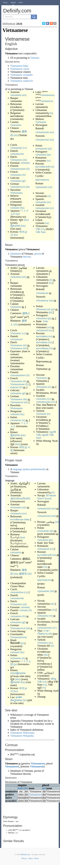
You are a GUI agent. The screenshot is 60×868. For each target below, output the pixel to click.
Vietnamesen (38, 763)
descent (27, 257)
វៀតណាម (15, 226)
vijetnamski (41, 187)
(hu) (22, 208)
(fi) (28, 169)
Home (5, 3)
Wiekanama (16, 193)
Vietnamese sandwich (22, 81)
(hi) (22, 643)
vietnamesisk (17, 154)
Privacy (24, 858)
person (38, 254)
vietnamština (17, 592)
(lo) (25, 700)
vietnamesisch (18, 187)
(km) (26, 220)
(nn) (52, 140)
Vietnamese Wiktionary (22, 733)
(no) (52, 132)
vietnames (41, 399)
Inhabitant (16, 254)
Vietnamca (43, 643)
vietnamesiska (43, 402)
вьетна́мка (42, 342)
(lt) (51, 113)
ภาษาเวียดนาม (43, 632)
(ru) (52, 167)
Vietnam (35, 58)
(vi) (42, 229)
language (17, 469)
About (30, 858)
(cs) (25, 148)
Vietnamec (16, 333)
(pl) (50, 149)
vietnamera (16, 513)
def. (26, 788)
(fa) (57, 522)
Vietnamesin (17, 402)
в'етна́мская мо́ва (20, 519)
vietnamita (16, 95)
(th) (50, 634)
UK (10, 830)
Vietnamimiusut (19, 637)
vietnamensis (47, 95)
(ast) (24, 95)
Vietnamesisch (18, 628)
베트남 (23, 447)
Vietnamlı (41, 414)
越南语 (23, 574)
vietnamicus (47, 101)
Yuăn (45, 321)
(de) (28, 187)
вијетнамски (42, 180)
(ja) (18, 214)
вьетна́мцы (42, 348)
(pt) (49, 155)
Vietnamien (16, 381)
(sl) (49, 196)
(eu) (24, 513)
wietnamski (41, 149)
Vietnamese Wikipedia (22, 736)
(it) (23, 420)
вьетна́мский (43, 167)
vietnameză (42, 330)
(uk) (46, 655)
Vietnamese (16, 348)
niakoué (14, 387)
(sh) (50, 187)
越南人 (26, 313)
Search (13, 3)
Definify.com (25, 855)
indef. (21, 788)
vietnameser (17, 339)
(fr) (24, 175)
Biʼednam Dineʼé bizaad (47, 497)
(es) (49, 202)
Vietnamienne (18, 384)
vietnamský (16, 148)
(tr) (49, 414)
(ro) (49, 161)
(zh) (16, 135)
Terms (36, 858)
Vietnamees (16, 160)
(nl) (25, 160)
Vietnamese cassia (20, 69)
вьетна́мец (42, 336)
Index (21, 3)
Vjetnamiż (41, 122)
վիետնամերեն (20, 498)
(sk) (53, 604)
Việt (38, 229)
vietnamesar (42, 300)
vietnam (24, 610)
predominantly (38, 469)
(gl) (24, 181)
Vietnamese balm (19, 66)
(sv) (52, 208)
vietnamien (16, 175)
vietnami (25, 163)
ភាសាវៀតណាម (18, 673)
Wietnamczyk (43, 309)
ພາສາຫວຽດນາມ (16, 699)
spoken (26, 469)
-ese (17, 821)
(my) (23, 537)
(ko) (16, 235)
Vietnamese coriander (22, 75)
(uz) (47, 223)
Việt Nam (41, 232)
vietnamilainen (18, 169)
